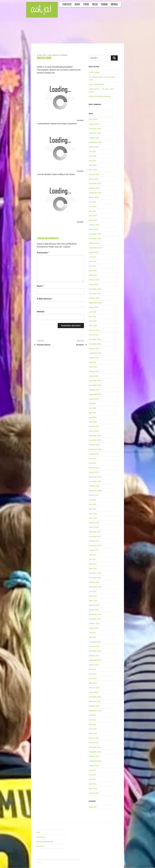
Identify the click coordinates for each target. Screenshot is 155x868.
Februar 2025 (94, 174)
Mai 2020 (92, 413)
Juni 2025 (93, 156)
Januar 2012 (94, 743)
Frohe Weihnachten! (97, 84)
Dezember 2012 (95, 697)
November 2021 (95, 344)
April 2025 (93, 165)
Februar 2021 (94, 371)
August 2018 (94, 495)
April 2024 (93, 216)
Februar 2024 (94, 225)
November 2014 (95, 642)
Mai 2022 (92, 316)
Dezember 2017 (95, 532)
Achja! (77, 4)
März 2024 (93, 220)
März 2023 (93, 275)
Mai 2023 (92, 266)
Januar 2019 (94, 472)
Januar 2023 (94, 284)
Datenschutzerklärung (45, 842)
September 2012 (95, 711)
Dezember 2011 (95, 747)
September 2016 (95, 587)
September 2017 (95, 546)
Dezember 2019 (95, 436)
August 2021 (94, 358)
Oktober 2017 (94, 541)
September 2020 (95, 394)
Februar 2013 (94, 688)
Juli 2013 (92, 669)
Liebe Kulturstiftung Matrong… (100, 96)
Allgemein (93, 807)
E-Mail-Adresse (45, 299)
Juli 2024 (92, 202)
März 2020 (93, 422)
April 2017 (93, 564)
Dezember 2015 (95, 614)
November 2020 (95, 385)
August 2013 (94, 665)
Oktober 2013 (94, 656)
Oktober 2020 (94, 390)
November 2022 (95, 294)
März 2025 (93, 170)
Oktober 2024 (94, 188)
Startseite (67, 4)
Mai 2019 (92, 463)
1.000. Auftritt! (94, 72)
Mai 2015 (92, 637)
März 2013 (93, 683)
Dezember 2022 (95, 289)
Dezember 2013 (95, 651)
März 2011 (93, 788)
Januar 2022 (94, 335)
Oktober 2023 (94, 243)
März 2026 (93, 119)
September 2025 (95, 142)
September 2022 (95, 303)
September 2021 (95, 353)
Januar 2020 (94, 431)
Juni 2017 (93, 555)
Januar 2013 (94, 692)
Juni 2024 (93, 207)
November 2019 (95, 440)
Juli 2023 (92, 257)
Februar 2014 (94, 646)
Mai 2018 (92, 509)
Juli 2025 (92, 151)
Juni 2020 (93, 408)
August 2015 (94, 628)
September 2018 (95, 491)
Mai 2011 (92, 779)
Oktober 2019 (94, 445)
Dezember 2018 (95, 477)
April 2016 (93, 596)
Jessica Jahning (60, 55)
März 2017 (93, 568)
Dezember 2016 (95, 573)
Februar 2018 (94, 523)
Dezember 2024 (95, 184)
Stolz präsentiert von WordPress (49, 860)
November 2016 (95, 578)
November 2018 (95, 481)
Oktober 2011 (94, 756)
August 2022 (94, 307)
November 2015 (95, 619)
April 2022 (93, 321)
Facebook (40, 846)
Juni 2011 (93, 775)
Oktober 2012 (94, 706)
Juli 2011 (92, 770)
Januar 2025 (94, 179)
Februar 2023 (94, 280)
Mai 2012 (92, 724)
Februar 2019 (94, 468)
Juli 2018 (92, 500)
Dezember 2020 (95, 381)
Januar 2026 (94, 124)
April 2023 (93, 271)
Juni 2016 (93, 591)
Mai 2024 (92, 211)
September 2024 (95, 193)
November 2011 (95, 752)
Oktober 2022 (94, 298)
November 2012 (95, 701)
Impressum (40, 837)
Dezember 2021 (95, 339)
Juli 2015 (92, 633)
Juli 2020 (92, 403)
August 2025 (94, 147)
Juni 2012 (93, 720)
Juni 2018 (93, 504)
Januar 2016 (94, 610)
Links (38, 832)
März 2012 (93, 733)
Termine (104, 4)
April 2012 (93, 729)
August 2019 (94, 454)
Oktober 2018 (94, 486)
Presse (95, 4)
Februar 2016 (94, 605)
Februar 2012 (94, 738)
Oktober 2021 (94, 349)
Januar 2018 (94, 527)
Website (41, 312)
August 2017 (94, 550)
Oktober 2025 (94, 138)
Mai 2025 (92, 161)
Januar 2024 (94, 229)
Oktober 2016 (94, 582)
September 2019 (95, 449)
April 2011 (93, 784)
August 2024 (94, 197)
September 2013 (95, 660)
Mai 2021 (92, 362)
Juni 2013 (93, 674)
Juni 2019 (93, 459)
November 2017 (95, 536)
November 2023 (95, 239)
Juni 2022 (93, 312)
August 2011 (94, 766)
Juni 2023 (93, 261)
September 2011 (95, 761)
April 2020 (93, 417)
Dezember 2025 (95, 129)
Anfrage (114, 4)
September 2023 (95, 248)
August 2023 (94, 252)
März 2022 (93, 326)
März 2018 (93, 518)
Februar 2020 (94, 426)
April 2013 (93, 679)
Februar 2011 (94, 793)
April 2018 (93, 514)
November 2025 (95, 133)
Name (40, 286)
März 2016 (93, 601)
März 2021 (93, 367)
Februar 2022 (94, 330)
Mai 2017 (92, 559)
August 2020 (94, 399)
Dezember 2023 (95, 234)
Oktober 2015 (94, 623)
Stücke (86, 4)
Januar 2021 (94, 376)
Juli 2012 (92, 715)
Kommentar (43, 253)
